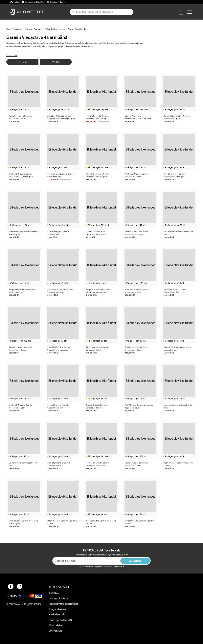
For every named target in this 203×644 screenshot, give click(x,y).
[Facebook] (11, 587)
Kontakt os (54, 593)
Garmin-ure (39, 29)
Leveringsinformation (58, 599)
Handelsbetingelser (58, 615)
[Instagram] (20, 587)
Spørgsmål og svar (57, 609)
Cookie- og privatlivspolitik (60, 620)
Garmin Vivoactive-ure (56, 29)
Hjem (9, 29)
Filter (23, 62)
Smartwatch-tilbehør (23, 29)
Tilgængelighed (56, 626)
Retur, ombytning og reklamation (63, 604)
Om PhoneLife (55, 631)
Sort (56, 62)
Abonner (135, 561)
